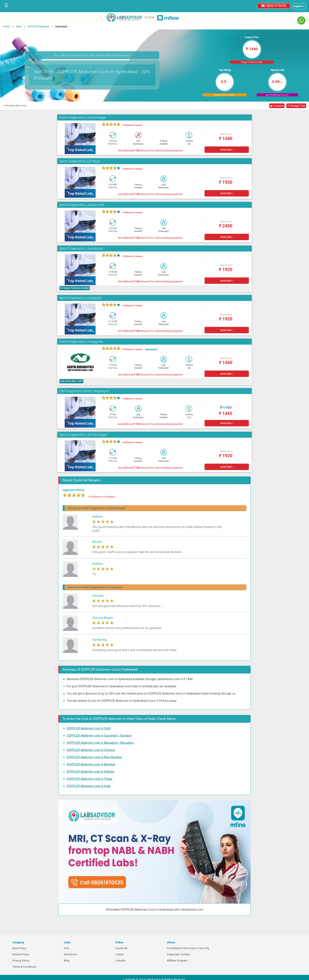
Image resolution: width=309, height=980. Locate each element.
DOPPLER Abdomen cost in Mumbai (91, 764)
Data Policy (19, 948)
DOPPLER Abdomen (38, 27)
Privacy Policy (21, 961)
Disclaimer (70, 954)
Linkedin (121, 961)
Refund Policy (21, 954)
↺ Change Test (296, 106)
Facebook (121, 948)
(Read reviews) (151, 349)
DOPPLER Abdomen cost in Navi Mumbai (94, 757)
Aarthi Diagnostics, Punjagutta (81, 342)
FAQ (66, 948)
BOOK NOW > (227, 150)
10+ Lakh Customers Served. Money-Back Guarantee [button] (92, 55)
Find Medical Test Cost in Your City (188, 948)
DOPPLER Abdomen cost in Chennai (91, 750)
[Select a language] (299, 6)
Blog (67, 961)
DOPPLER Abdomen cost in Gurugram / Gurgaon (99, 736)
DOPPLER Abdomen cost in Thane (90, 779)
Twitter (120, 954)
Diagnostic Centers (178, 954)
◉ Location (277, 106)
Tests (19, 27)
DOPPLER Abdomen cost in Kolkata (90, 772)
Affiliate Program (177, 961)
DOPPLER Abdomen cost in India (89, 786)
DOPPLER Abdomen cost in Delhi (89, 728)
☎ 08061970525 (274, 6)
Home (7, 27)
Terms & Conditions (24, 967)
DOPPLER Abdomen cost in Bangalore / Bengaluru (100, 743)
